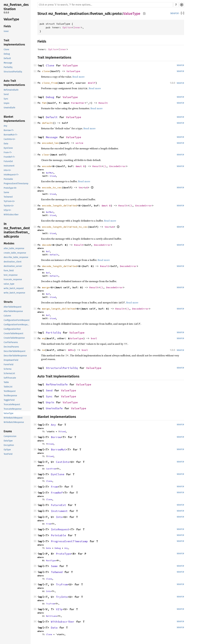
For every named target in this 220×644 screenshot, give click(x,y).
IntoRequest (60, 529)
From (54, 487)
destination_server (13, 266)
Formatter (78, 103)
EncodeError (118, 166)
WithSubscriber (11, 215)
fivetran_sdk (100, 14)
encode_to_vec (52, 187)
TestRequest (10, 391)
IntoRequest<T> (11, 175)
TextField (8, 454)
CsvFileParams (11, 342)
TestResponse (10, 396)
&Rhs (71, 350)
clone (46, 71)
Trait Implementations (14, 42)
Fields (7, 26)
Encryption (9, 445)
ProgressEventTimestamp (16, 184)
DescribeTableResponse (15, 356)
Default (7, 58)
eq (44, 338)
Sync (6, 99)
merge (46, 287)
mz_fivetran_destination (16, 7)
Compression (10, 436)
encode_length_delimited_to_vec (65, 227)
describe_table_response (16, 257)
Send (6, 94)
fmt (44, 103)
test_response (11, 275)
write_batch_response (14, 293)
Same (6, 192)
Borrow (56, 437)
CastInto (63, 462)
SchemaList (9, 373)
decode (47, 245)
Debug (7, 54)
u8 (86, 187)
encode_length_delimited (60, 205)
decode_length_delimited (60, 266)
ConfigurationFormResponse (17, 325)
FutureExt (8, 161)
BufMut (50, 173)
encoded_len (50, 143)
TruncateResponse (13, 409)
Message (8, 63)
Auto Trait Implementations (14, 83)
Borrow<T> (9, 130)
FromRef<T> (9, 157)
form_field (9, 271)
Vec (81, 187)
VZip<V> (7, 210)
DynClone (8, 148)
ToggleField (9, 400)
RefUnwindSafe (11, 90)
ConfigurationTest (12, 329)
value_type (9, 284)
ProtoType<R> (10, 188)
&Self (92, 83)
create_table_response (15, 253)
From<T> (8, 152)
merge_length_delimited (59, 309)
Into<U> (7, 170)
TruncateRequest (12, 404)
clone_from (50, 83)
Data (6, 144)
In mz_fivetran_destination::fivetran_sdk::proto (17, 230)
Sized (53, 176)
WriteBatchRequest (13, 418)
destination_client (13, 262)
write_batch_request (14, 288)
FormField (8, 365)
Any (5, 126)
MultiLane (51, 616)
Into (59, 517)
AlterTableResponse (13, 311)
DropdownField (11, 360)
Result (103, 103)
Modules (9, 243)
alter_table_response (14, 248)
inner (6, 31)
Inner (77, 27)
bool (94, 338)
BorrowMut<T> (11, 135)
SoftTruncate (10, 378)
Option (67, 27)
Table (6, 382)
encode (47, 166)
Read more (78, 77)
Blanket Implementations (14, 119)
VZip (59, 609)
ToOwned (8, 197)
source (175, 13)
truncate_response (13, 279)
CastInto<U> (9, 139)
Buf (48, 251)
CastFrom (51, 469)
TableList (8, 387)
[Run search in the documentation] (105, 5)
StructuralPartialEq (13, 72)
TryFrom (62, 584)
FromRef (57, 493)
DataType (8, 441)
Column (7, 316)
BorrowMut (58, 449)
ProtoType (63, 554)
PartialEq (8, 67)
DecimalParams (11, 347)
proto (117, 14)
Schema (8, 369)
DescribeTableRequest (15, 351)
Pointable (8, 179)
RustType (51, 560)
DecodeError (102, 245)
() (105, 166)
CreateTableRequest (13, 333)
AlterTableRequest (13, 307)
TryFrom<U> (9, 201)
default (47, 123)
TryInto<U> (9, 206)
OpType (7, 450)
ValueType (11, 19)
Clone (6, 49)
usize (79, 143)
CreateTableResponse (14, 338)
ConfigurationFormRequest (17, 320)
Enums (8, 431)
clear (46, 155)
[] (182, 13)
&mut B (80, 166)
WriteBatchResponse (14, 422)
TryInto (62, 597)
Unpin (6, 103)
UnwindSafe (9, 108)
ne (44, 350)
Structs (8, 302)
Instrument (9, 166)
